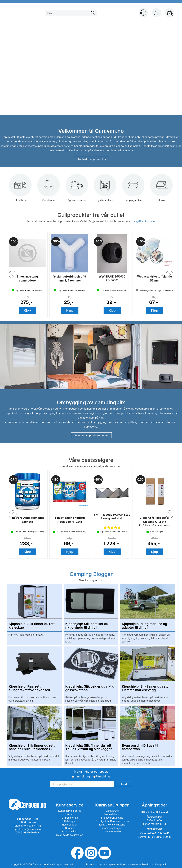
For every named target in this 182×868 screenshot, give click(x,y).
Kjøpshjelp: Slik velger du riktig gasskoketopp (90, 688)
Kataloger (70, 821)
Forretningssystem (96, 864)
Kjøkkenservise (77, 190)
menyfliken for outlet (144, 221)
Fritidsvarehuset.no (112, 818)
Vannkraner (48, 190)
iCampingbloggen (112, 828)
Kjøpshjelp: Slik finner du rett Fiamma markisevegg (145, 688)
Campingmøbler (133, 190)
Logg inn (156, 13)
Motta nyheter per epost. (91, 772)
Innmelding (82, 776)
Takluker (161, 190)
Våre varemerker (112, 831)
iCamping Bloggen (91, 574)
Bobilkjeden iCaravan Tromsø (112, 821)
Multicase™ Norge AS (154, 864)
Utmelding (103, 776)
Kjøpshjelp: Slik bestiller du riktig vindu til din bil (87, 626)
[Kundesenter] (143, 13)
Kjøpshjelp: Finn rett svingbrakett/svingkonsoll (29, 688)
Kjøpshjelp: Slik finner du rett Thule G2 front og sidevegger (88, 748)
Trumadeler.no (112, 814)
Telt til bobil (20, 190)
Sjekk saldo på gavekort (70, 835)
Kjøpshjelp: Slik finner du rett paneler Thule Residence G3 (32, 748)
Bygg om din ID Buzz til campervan (140, 748)
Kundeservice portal (70, 811)
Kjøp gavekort (70, 831)
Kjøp (27, 310)
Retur (70, 814)
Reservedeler (70, 825)
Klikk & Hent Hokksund (112, 825)
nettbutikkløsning (121, 864)
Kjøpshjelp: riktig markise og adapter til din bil (145, 626)
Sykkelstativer (105, 190)
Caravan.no (112, 811)
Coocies (70, 828)
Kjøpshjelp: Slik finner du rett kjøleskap (32, 626)
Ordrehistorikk (70, 818)
